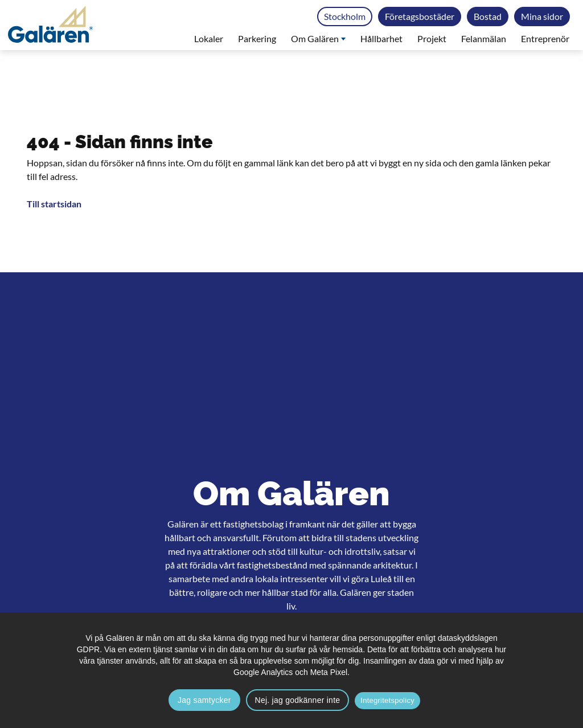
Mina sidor (542, 16)
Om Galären (318, 38)
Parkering (257, 38)
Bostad (488, 16)
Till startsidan (54, 204)
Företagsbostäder (420, 16)
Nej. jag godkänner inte (298, 700)
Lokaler (209, 38)
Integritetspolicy (387, 700)
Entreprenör (545, 38)
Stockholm (345, 16)
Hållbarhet (381, 38)
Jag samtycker (204, 700)
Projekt (432, 38)
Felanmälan (484, 38)
